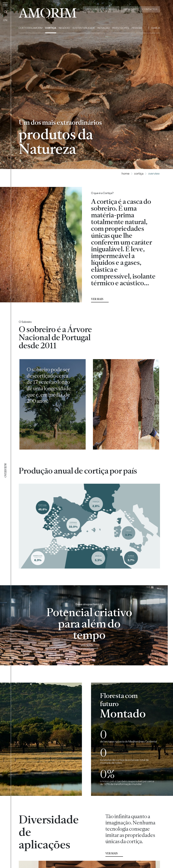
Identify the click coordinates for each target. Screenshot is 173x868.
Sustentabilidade (84, 28)
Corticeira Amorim (30, 28)
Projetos (129, 9)
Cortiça (51, 28)
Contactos (150, 9)
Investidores (121, 28)
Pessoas (137, 28)
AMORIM (46, 12)
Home (126, 173)
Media (113, 9)
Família (156, 28)
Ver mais (97, 299)
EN (5, 20)
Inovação (104, 28)
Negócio (64, 28)
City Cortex (93, 9)
